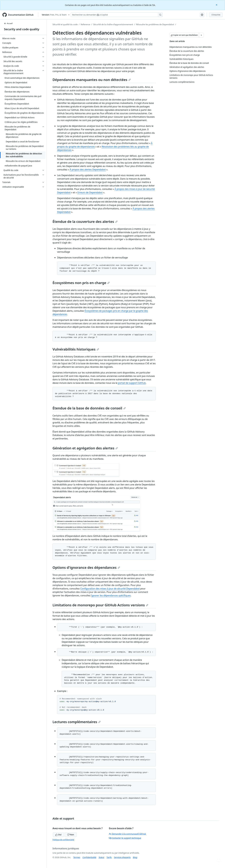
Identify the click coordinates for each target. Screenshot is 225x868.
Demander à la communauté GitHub (127, 834)
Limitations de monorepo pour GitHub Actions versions (100, 605)
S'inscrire (216, 15)
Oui (58, 835)
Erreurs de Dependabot (90, 192)
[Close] (217, 5)
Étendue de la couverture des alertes (85, 221)
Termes (77, 857)
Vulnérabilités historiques (76, 349)
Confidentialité (89, 857)
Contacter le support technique (125, 838)
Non (71, 835)
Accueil (8, 23)
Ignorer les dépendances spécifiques (111, 595)
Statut (101, 857)
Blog (135, 857)
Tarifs (109, 857)
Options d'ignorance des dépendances (86, 567)
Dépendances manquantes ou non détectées (92, 80)
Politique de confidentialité (63, 840)
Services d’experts (122, 857)
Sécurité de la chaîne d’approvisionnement (113, 24)
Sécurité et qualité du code (65, 24)
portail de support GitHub (132, 383)
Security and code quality (22, 29)
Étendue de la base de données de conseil (89, 408)
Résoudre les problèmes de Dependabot (155, 24)
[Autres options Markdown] (201, 35)
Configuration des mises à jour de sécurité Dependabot (110, 589)
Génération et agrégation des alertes (85, 448)
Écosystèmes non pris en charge (81, 283)
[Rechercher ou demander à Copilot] (117, 15)
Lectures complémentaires (77, 722)
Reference (85, 24)
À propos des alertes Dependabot (88, 170)
